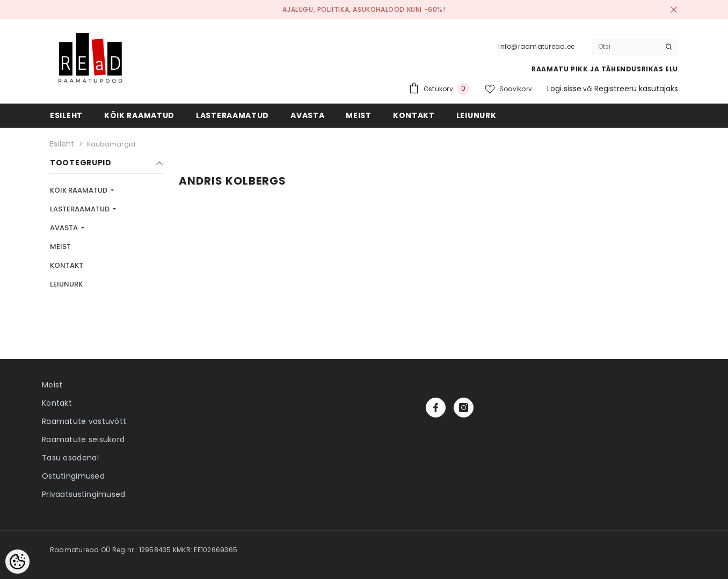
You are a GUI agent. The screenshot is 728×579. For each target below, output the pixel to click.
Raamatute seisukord (83, 439)
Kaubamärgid (111, 144)
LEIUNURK (66, 284)
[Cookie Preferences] (17, 562)
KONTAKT (67, 265)
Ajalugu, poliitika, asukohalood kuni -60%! (364, 9)
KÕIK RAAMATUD (79, 190)
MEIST (60, 247)
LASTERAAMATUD (81, 209)
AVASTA (65, 228)
